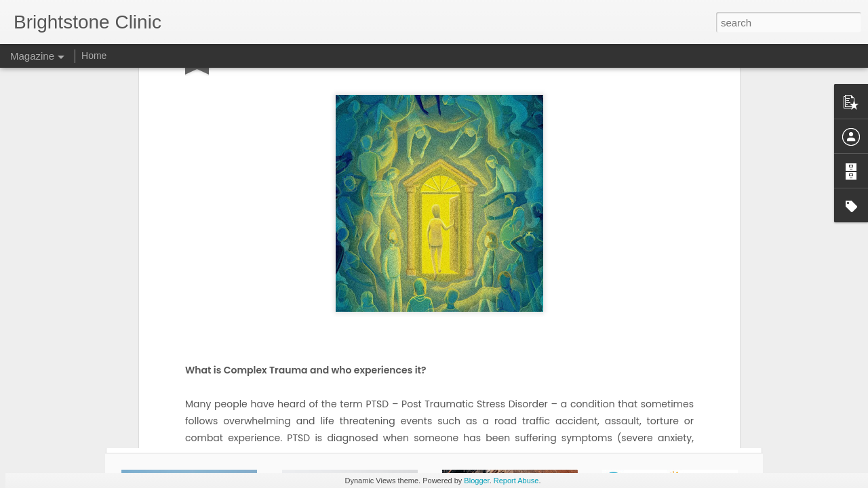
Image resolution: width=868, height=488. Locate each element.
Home (94, 56)
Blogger (476, 481)
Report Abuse (516, 481)
